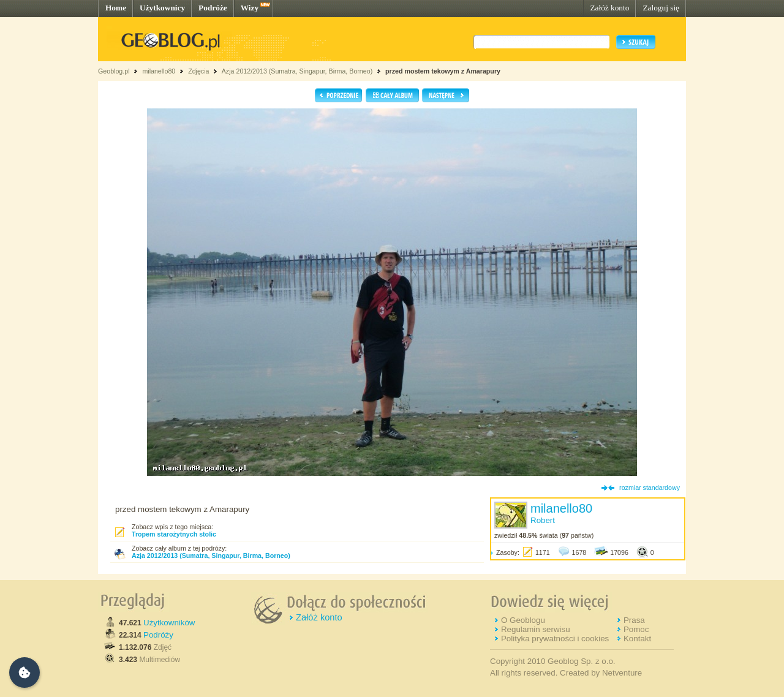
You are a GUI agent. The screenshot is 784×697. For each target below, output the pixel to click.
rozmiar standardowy (650, 488)
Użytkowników (169, 623)
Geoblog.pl (114, 71)
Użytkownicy (162, 8)
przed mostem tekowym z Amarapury (443, 71)
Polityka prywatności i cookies (555, 639)
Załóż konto (609, 8)
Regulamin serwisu (536, 629)
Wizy (250, 8)
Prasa (634, 620)
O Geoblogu (523, 620)
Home (116, 8)
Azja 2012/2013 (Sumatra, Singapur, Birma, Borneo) (297, 71)
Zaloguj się (661, 8)
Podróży (158, 635)
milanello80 (159, 71)
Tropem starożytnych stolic (174, 534)
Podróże (213, 8)
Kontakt (637, 639)
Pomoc (636, 629)
